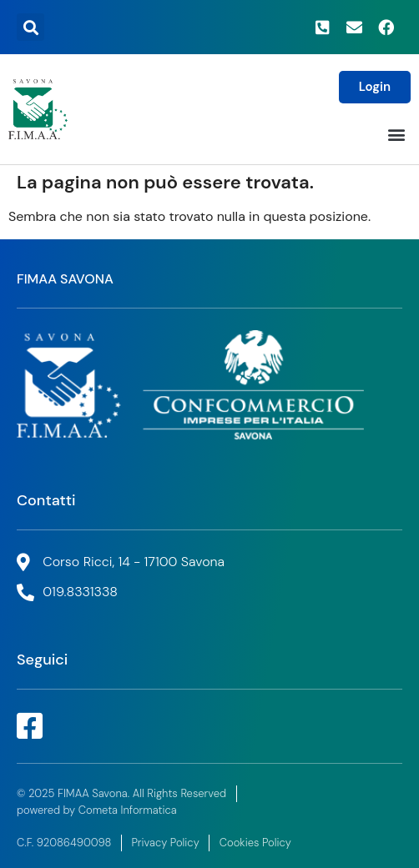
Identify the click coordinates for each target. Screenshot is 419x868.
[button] (30, 27)
